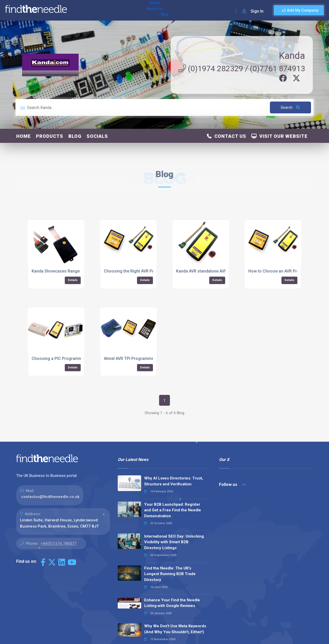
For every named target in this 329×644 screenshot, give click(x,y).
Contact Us (227, 136)
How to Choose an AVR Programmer (283, 271)
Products (50, 136)
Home (78, 10)
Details (73, 280)
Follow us (232, 484)
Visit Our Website (280, 136)
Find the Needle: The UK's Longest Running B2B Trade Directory (170, 574)
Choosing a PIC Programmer (59, 359)
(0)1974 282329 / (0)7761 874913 (242, 69)
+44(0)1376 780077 (59, 543)
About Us (97, 10)
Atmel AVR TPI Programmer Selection (139, 359)
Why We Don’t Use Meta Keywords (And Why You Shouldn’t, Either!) (175, 629)
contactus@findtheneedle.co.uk (50, 497)
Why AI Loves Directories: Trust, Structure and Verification (174, 481)
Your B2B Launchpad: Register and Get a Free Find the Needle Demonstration (173, 510)
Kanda (292, 56)
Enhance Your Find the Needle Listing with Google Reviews (172, 603)
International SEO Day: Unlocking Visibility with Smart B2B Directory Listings (174, 542)
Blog (115, 10)
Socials (97, 136)
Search (290, 107)
